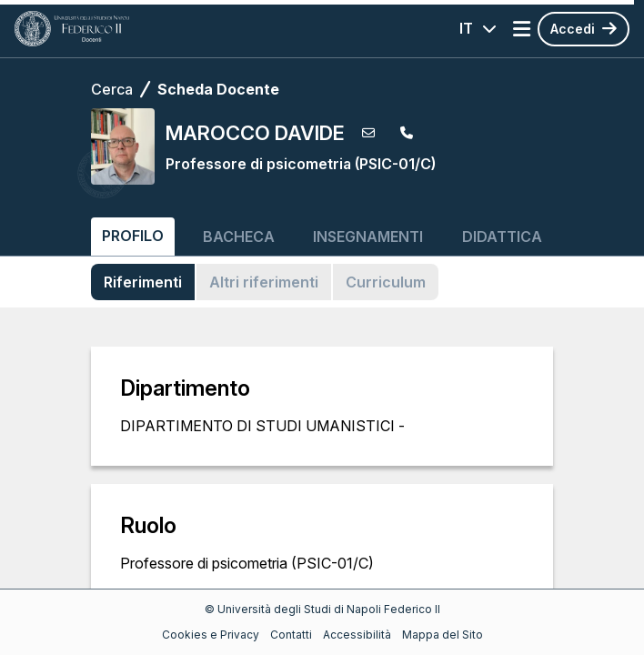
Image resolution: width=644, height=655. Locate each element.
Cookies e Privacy (211, 635)
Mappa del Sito (443, 635)
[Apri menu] (522, 29)
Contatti (291, 635)
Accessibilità (357, 635)
